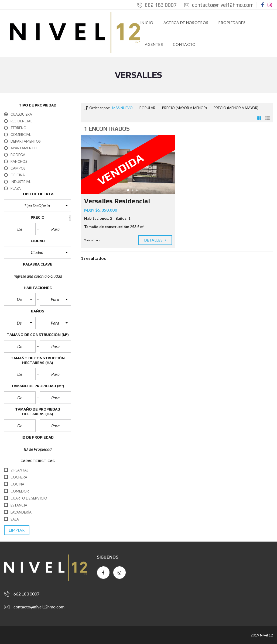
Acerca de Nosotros (186, 23)
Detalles (155, 240)
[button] (38, 205)
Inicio (147, 23)
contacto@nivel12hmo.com (219, 5)
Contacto (184, 44)
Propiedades (232, 23)
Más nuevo (122, 108)
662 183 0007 (157, 5)
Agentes (154, 44)
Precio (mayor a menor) (184, 108)
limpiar (17, 530)
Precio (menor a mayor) (236, 108)
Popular (147, 108)
